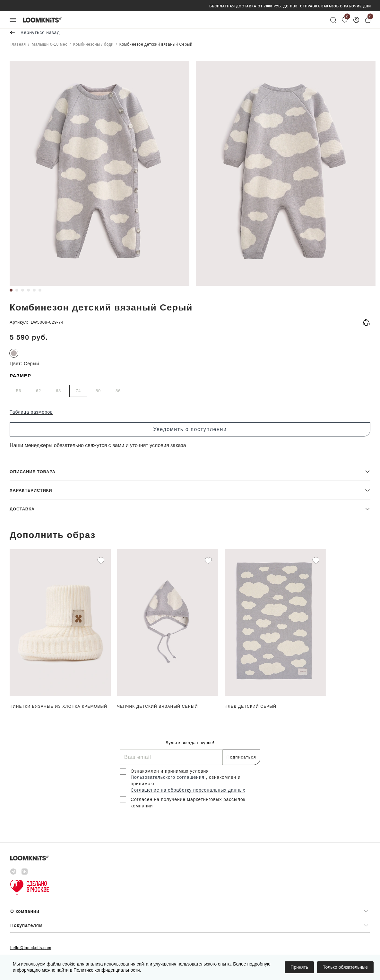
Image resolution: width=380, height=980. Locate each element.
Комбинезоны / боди (93, 44)
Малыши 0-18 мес (50, 44)
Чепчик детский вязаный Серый (158, 706)
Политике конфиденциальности (107, 970)
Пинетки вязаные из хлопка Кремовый (58, 706)
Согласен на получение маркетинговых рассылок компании (188, 803)
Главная (18, 44)
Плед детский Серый (250, 706)
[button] (190, 471)
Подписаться (241, 757)
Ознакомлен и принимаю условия (170, 771)
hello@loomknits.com (31, 948)
